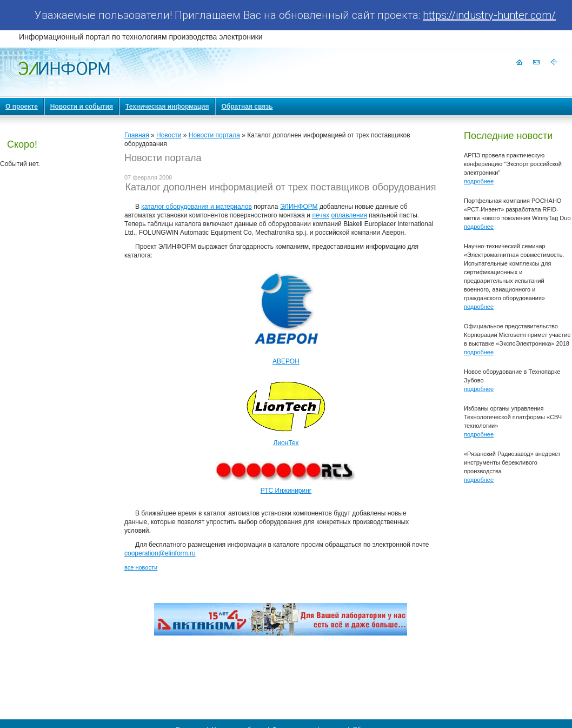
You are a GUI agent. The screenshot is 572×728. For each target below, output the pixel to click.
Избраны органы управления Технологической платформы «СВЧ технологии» (513, 417)
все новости (141, 567)
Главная (137, 135)
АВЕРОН (286, 361)
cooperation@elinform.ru (160, 553)
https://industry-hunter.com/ (489, 15)
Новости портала (214, 135)
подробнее (479, 181)
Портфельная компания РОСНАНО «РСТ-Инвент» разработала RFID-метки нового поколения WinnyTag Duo (517, 209)
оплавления (349, 215)
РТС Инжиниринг (286, 491)
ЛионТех (286, 443)
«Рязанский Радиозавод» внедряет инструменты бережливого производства (512, 462)
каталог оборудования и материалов (197, 207)
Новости (169, 135)
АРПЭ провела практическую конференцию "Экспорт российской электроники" (513, 164)
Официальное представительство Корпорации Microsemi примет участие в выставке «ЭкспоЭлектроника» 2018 (517, 335)
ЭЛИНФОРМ (299, 207)
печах (321, 215)
